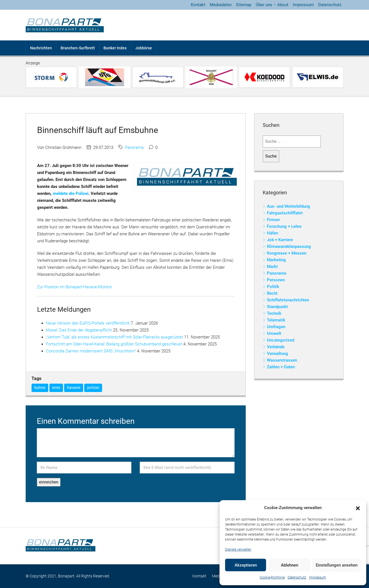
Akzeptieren (246, 565)
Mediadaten (221, 5)
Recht (272, 293)
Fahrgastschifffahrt (285, 213)
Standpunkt (277, 307)
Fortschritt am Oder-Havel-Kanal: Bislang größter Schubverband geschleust (114, 344)
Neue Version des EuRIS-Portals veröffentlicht (88, 323)
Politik (273, 287)
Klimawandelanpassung (289, 246)
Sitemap (244, 5)
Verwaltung (278, 354)
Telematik (276, 320)
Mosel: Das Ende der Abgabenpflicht (79, 330)
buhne (40, 388)
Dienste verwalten (238, 550)
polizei (93, 388)
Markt (272, 267)
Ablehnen (290, 565)
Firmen (273, 220)
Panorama (134, 147)
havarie (74, 388)
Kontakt (198, 5)
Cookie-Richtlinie (272, 577)
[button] (358, 508)
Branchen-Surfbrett (78, 48)
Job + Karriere (280, 240)
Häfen (272, 233)
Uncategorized (281, 340)
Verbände (276, 347)
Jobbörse (144, 48)
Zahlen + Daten (281, 367)
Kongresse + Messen (287, 253)
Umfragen (276, 327)
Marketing (276, 260)
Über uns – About (272, 5)
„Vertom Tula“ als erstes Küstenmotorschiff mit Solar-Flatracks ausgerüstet (114, 337)
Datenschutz (297, 577)
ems (56, 388)
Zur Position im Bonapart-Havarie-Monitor (75, 287)
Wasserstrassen (282, 360)
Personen (276, 280)
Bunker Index (115, 48)
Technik (274, 313)
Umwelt (274, 333)
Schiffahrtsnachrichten (288, 300)
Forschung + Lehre (284, 226)
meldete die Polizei (71, 193)
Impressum (318, 577)
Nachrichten (41, 48)
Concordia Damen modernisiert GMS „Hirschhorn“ (91, 351)
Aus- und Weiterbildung (289, 206)
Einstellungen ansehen (337, 565)
